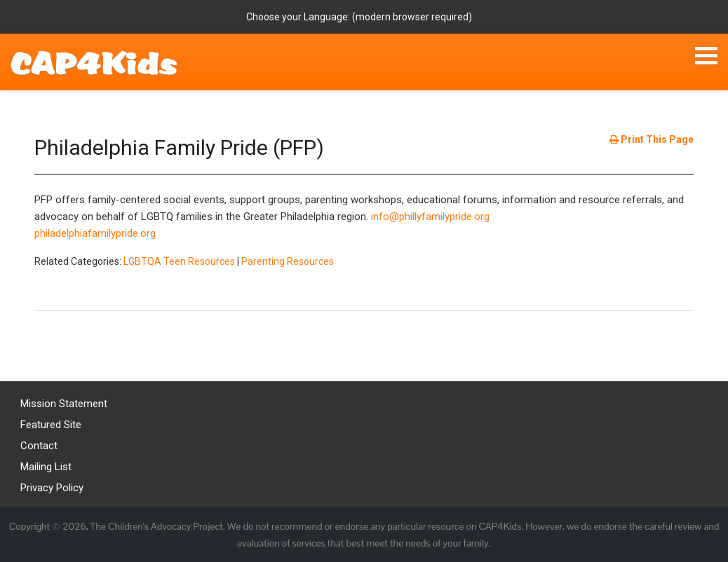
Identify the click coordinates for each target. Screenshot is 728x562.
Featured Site (51, 425)
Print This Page (652, 139)
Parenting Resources (288, 261)
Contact (39, 446)
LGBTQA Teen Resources (179, 261)
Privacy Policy (52, 488)
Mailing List (46, 467)
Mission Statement (64, 404)
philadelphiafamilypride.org (95, 233)
